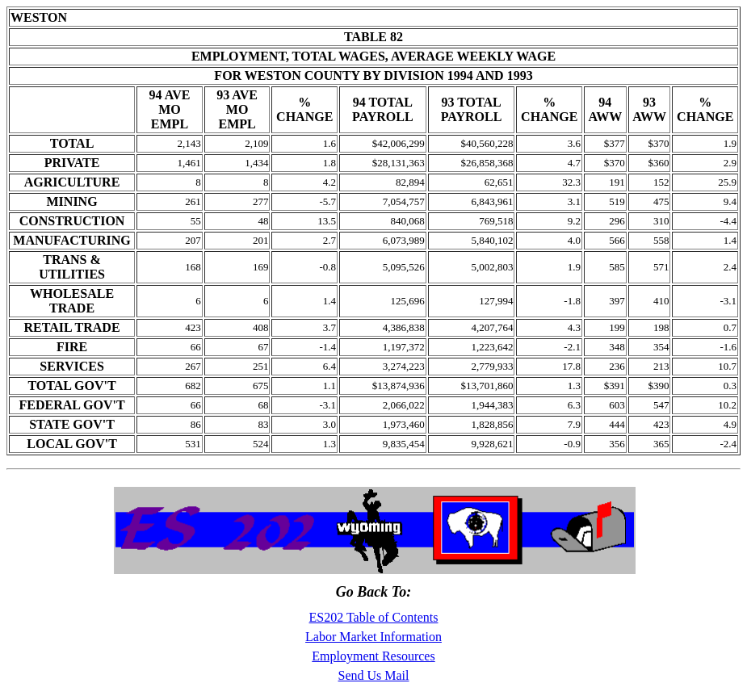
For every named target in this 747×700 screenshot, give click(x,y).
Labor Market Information (373, 637)
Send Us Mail (374, 675)
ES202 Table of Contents (374, 617)
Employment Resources (373, 656)
